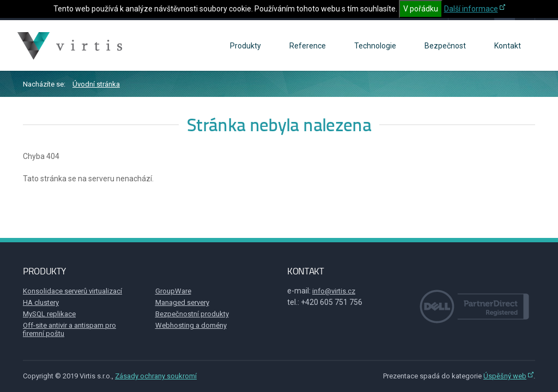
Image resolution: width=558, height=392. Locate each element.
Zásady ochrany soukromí (156, 376)
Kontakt (508, 46)
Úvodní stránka (96, 84)
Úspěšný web (505, 376)
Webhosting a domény (191, 325)
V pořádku (421, 9)
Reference (308, 46)
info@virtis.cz (334, 291)
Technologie (375, 46)
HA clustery (41, 302)
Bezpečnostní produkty (192, 314)
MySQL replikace (49, 314)
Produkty (245, 46)
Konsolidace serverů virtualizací (72, 291)
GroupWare (173, 291)
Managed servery (182, 302)
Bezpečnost (445, 46)
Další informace (471, 9)
